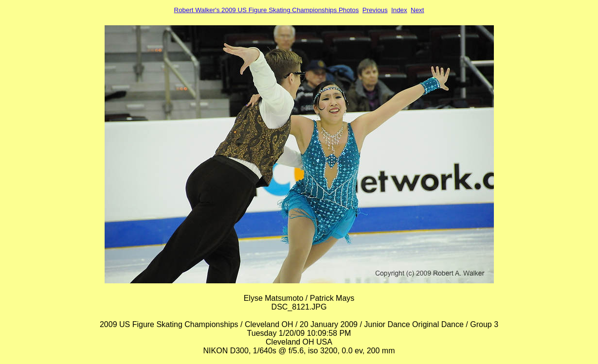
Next (417, 10)
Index (399, 10)
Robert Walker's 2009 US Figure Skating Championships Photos (267, 10)
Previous (375, 10)
